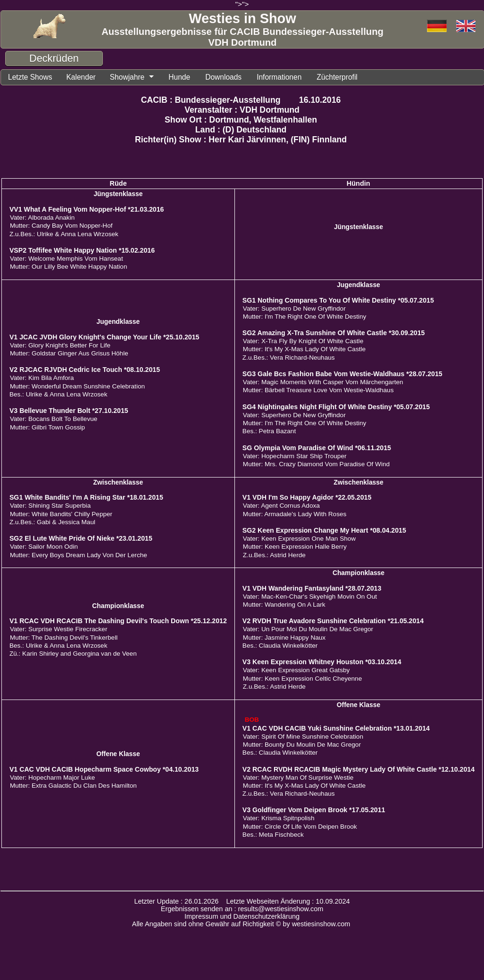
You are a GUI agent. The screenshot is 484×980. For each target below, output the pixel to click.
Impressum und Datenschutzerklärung (242, 917)
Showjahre (133, 77)
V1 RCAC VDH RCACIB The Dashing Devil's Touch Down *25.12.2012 (118, 621)
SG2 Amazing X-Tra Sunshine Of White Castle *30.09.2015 (334, 333)
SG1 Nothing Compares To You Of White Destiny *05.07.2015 (338, 301)
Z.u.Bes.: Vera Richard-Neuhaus (289, 358)
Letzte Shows (31, 77)
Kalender (84, 77)
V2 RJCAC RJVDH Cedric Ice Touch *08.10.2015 (85, 370)
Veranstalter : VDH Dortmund (242, 110)
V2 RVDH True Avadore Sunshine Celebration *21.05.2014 (333, 621)
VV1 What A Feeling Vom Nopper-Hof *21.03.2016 (87, 210)
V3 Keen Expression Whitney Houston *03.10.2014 (322, 662)
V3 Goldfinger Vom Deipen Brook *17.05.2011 (314, 810)
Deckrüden (54, 58)
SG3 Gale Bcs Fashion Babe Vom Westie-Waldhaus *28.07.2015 (342, 374)
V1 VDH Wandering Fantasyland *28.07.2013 (312, 589)
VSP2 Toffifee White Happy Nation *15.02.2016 (82, 251)
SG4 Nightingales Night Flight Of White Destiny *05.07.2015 (336, 407)
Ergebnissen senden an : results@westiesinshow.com (242, 909)
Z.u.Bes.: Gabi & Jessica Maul (52, 523)
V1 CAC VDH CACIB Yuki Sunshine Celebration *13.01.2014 (336, 729)
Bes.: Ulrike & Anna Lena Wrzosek (58, 395)
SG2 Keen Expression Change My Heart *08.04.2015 (324, 531)
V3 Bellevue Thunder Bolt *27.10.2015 (69, 411)
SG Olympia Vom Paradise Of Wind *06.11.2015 (317, 448)
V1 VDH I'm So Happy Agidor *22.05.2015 (307, 498)
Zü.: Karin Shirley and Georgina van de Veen (73, 654)
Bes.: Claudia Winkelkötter (280, 646)
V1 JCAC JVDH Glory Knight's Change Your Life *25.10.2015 (104, 338)
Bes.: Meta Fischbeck (273, 835)
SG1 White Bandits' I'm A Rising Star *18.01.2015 (86, 498)
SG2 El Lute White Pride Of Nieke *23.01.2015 (81, 539)
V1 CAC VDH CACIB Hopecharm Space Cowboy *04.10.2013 (104, 770)
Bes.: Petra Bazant (269, 432)
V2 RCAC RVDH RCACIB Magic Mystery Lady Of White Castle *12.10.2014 (359, 770)
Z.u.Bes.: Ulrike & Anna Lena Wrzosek (64, 235)
